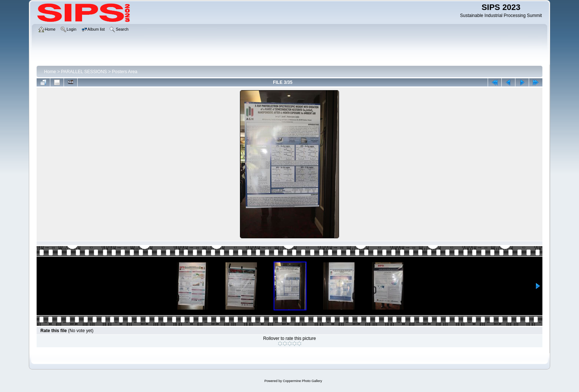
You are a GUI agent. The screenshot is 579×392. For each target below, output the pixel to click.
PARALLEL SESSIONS (84, 72)
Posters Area (125, 72)
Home (50, 72)
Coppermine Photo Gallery (302, 381)
